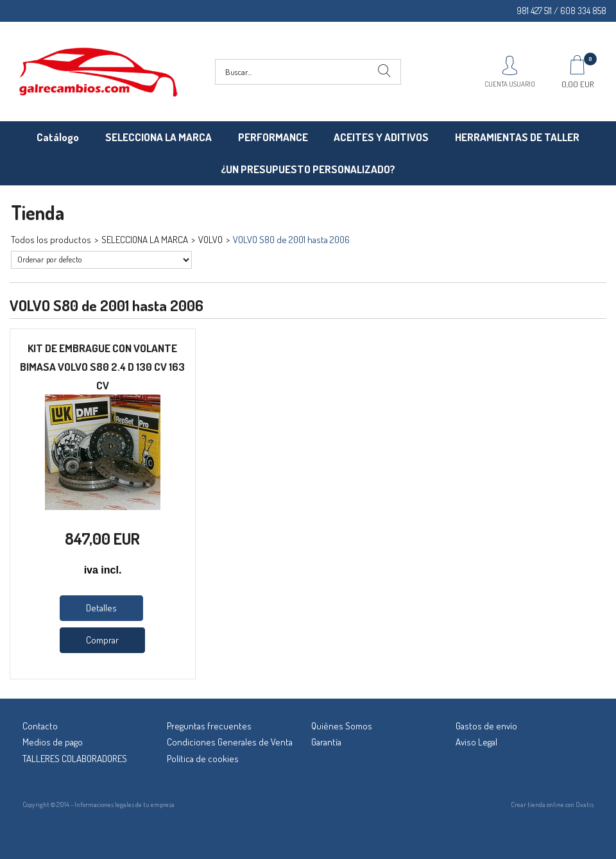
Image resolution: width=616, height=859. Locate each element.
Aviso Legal (476, 742)
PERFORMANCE (273, 137)
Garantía (326, 742)
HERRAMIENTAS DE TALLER (517, 137)
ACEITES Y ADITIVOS (381, 137)
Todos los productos (51, 240)
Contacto (40, 726)
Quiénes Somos (342, 726)
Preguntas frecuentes (209, 726)
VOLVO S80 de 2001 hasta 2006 (291, 240)
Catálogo (58, 137)
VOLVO (210, 240)
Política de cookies (203, 759)
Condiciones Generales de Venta (230, 742)
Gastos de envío (486, 726)
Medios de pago (53, 742)
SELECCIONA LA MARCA (158, 137)
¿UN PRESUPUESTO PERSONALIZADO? (308, 169)
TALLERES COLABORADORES (75, 759)
